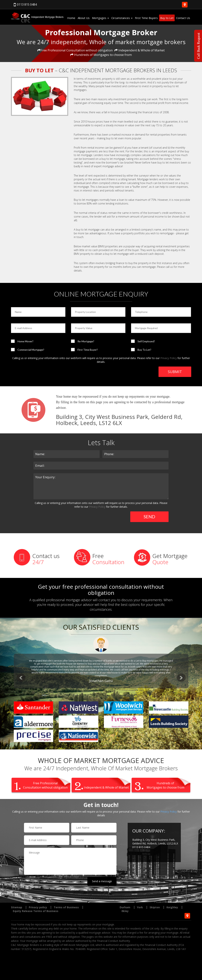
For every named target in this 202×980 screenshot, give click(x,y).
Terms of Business (66, 907)
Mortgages (100, 18)
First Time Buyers (146, 18)
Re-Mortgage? (86, 341)
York (140, 907)
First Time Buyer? (88, 350)
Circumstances (122, 18)
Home (71, 18)
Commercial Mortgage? (31, 350)
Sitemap (17, 907)
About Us (84, 18)
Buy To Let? (144, 350)
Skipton (155, 907)
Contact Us (183, 18)
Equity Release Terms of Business (36, 911)
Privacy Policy (169, 358)
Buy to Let (167, 18)
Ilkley (125, 911)
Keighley (172, 907)
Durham (125, 907)
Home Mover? (25, 341)
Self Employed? (146, 341)
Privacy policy (38, 907)
